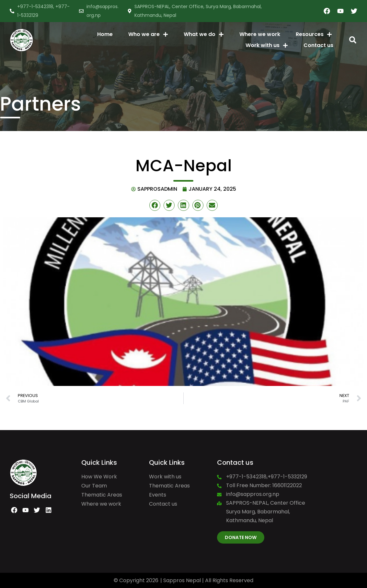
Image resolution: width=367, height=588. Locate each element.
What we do (204, 34)
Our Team (94, 486)
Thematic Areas (102, 495)
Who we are (148, 34)
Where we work (260, 34)
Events (158, 495)
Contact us (318, 45)
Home (105, 34)
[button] (353, 40)
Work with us (267, 45)
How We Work (99, 477)
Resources (314, 34)
